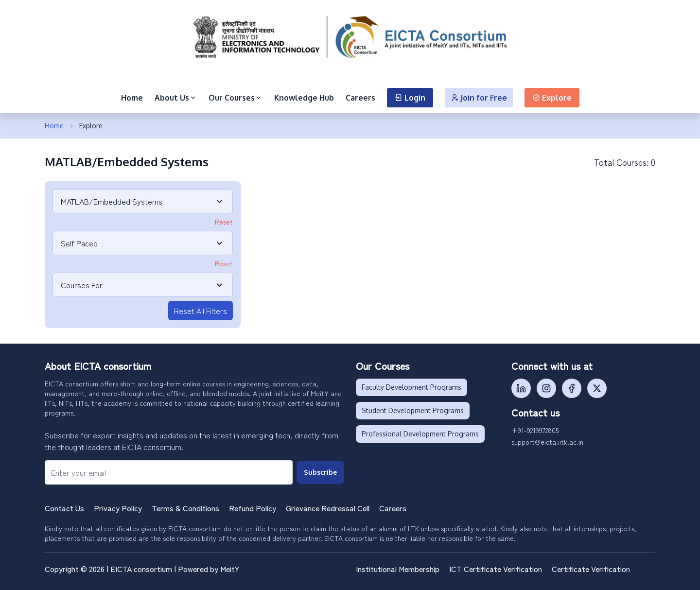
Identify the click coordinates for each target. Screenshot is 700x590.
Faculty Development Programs (411, 387)
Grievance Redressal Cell (328, 508)
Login (410, 98)
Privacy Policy (118, 508)
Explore (552, 98)
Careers (360, 98)
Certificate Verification (591, 569)
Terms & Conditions (185, 508)
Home (132, 98)
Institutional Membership (398, 569)
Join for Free (479, 98)
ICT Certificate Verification (496, 569)
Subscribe (320, 472)
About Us (176, 98)
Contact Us (64, 508)
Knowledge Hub (304, 98)
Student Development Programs (413, 410)
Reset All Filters (201, 311)
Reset (224, 222)
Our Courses (236, 98)
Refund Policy (253, 508)
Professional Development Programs (420, 434)
